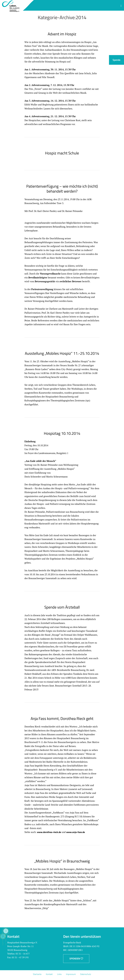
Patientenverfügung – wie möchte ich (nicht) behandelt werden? (62, 189)
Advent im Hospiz (62, 34)
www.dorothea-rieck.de (49, 832)
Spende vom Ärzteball (62, 607)
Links (59, 974)
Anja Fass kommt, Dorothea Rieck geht (62, 718)
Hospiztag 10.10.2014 (62, 433)
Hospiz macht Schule (62, 153)
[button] (121, 6)
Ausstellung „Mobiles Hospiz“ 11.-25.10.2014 (62, 353)
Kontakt (49, 974)
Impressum (71, 974)
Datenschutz (87, 974)
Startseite (36, 974)
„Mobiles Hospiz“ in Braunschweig (62, 861)
